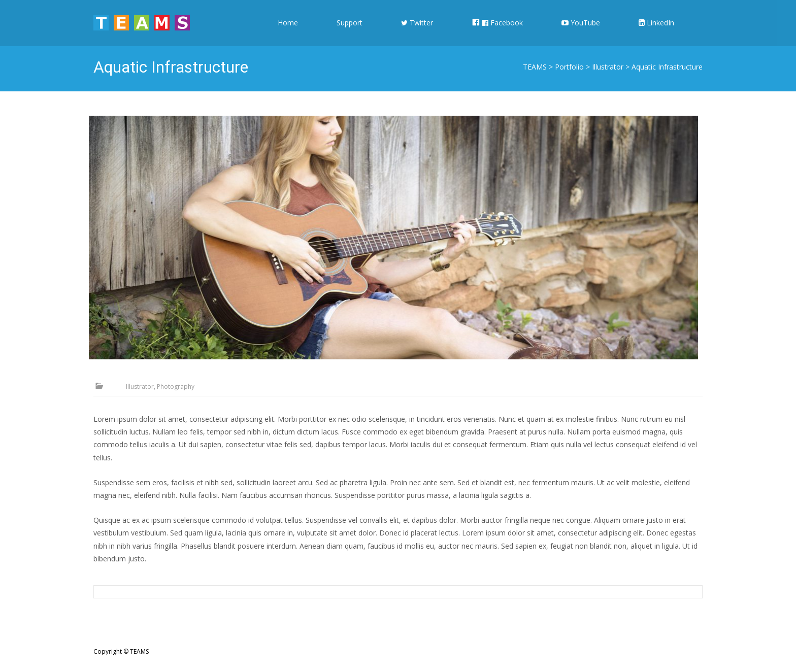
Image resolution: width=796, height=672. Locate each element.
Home (288, 32)
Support (350, 32)
